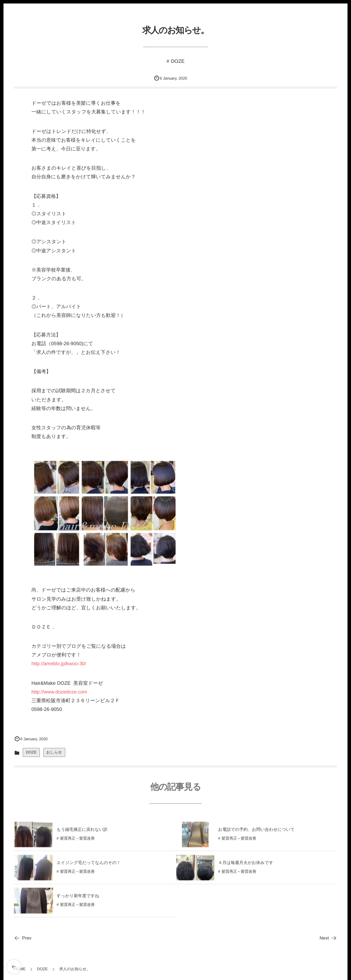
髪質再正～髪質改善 (77, 841)
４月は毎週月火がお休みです (246, 864)
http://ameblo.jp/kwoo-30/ (59, 663)
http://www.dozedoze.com (59, 692)
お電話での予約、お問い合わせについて (257, 831)
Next (328, 938)
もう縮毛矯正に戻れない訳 (82, 831)
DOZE (178, 61)
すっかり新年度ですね (78, 898)
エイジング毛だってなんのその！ (89, 864)
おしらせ (54, 752)
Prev (23, 938)
